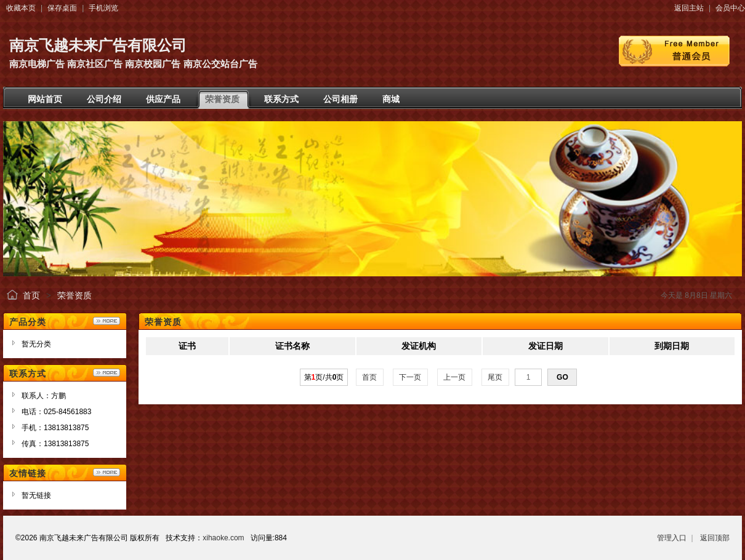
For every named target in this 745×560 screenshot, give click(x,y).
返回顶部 (715, 538)
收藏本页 (21, 8)
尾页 (495, 377)
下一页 (410, 377)
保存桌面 (62, 8)
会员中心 (730, 8)
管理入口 (672, 538)
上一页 (455, 377)
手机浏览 (103, 8)
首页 (31, 295)
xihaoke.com (223, 538)
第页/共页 (324, 377)
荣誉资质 (74, 295)
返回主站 (689, 8)
